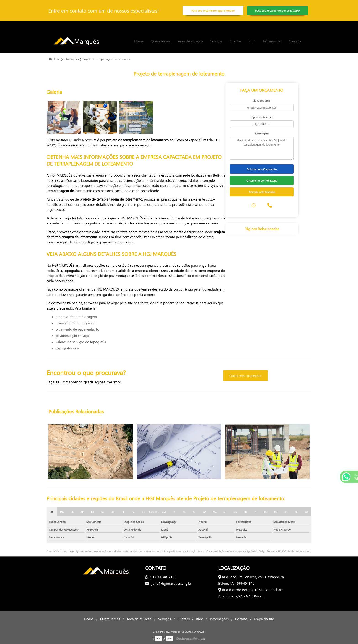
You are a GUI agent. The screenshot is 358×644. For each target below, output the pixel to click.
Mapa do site (264, 619)
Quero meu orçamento (245, 376)
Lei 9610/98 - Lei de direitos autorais (292, 551)
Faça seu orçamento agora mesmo (213, 10)
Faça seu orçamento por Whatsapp (277, 10)
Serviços (216, 41)
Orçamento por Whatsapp (262, 180)
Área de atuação (190, 41)
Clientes (236, 41)
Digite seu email (262, 100)
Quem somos (161, 41)
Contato (295, 41)
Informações (272, 41)
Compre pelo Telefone (262, 192)
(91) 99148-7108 (161, 577)
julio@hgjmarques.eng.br (168, 583)
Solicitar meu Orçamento (262, 169)
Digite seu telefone (262, 117)
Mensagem (262, 133)
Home (139, 41)
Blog (252, 41)
